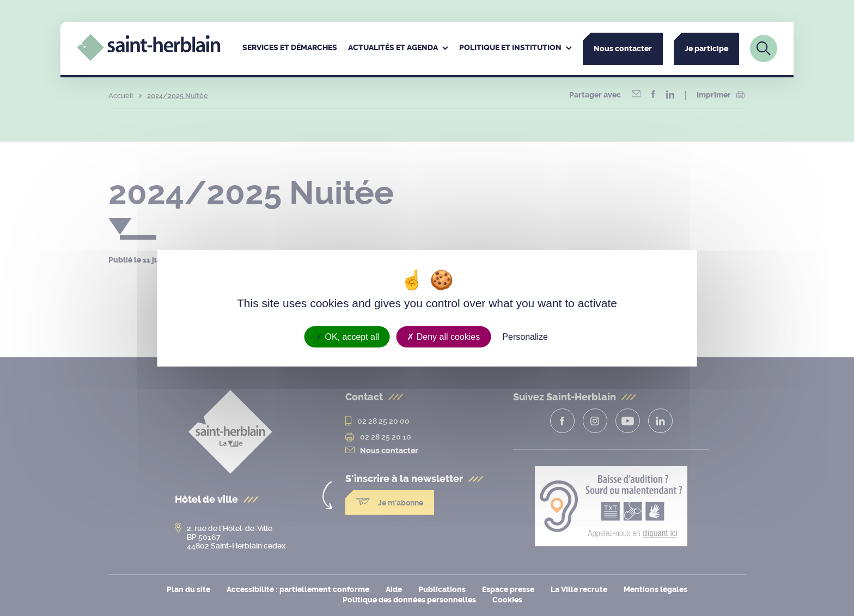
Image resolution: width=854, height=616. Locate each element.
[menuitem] (290, 48)
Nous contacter (623, 49)
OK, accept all (347, 336)
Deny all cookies (443, 336)
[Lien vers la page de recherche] (764, 48)
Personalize (525, 336)
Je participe (706, 49)
